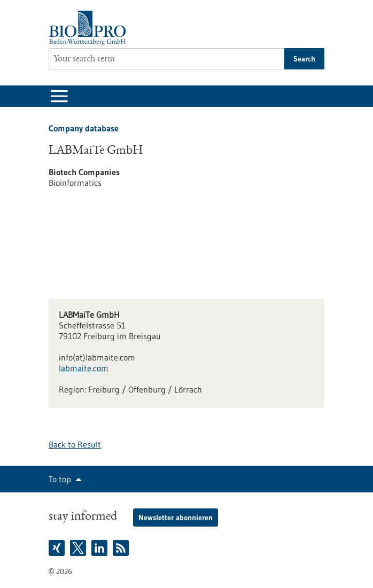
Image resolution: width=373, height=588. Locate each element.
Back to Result (75, 444)
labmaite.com (84, 368)
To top (60, 479)
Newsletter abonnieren (176, 518)
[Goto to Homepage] (90, 28)
